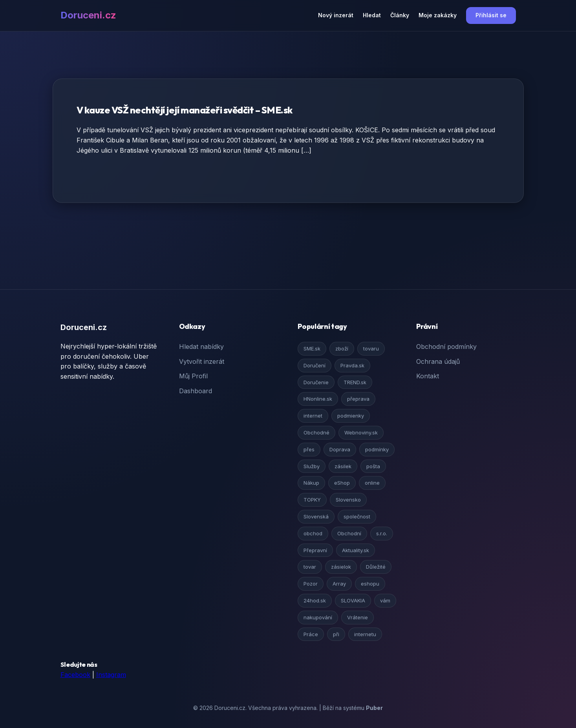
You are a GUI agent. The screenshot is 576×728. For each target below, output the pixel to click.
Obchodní (349, 533)
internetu (365, 634)
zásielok (341, 567)
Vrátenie (357, 617)
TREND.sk (355, 382)
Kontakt (428, 376)
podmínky (377, 449)
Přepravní (315, 550)
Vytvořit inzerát (202, 361)
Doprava (340, 449)
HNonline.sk (318, 399)
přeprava (358, 399)
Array (339, 584)
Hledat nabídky (201, 347)
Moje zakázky (438, 15)
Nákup (311, 483)
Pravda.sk (352, 365)
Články (400, 15)
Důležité (376, 567)
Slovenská (316, 516)
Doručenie (316, 382)
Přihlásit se (491, 15)
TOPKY (312, 500)
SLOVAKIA (353, 600)
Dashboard (196, 391)
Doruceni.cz (88, 15)
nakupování (318, 617)
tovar (310, 567)
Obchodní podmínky (446, 347)
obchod (313, 533)
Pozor (311, 584)
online (372, 483)
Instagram (111, 675)
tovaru (371, 348)
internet (313, 416)
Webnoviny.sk (361, 432)
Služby (312, 466)
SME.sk (312, 348)
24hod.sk (315, 600)
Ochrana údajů (438, 361)
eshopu (370, 584)
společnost (357, 516)
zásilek (343, 466)
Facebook (75, 675)
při (336, 634)
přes (309, 449)
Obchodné (316, 432)
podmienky (351, 416)
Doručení (315, 365)
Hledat (372, 15)
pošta (373, 466)
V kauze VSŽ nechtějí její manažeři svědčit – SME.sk (185, 110)
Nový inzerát (336, 15)
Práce (311, 634)
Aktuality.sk (356, 550)
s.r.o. (382, 533)
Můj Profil (193, 376)
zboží (342, 348)
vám (385, 600)
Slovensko (348, 500)
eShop (342, 483)
